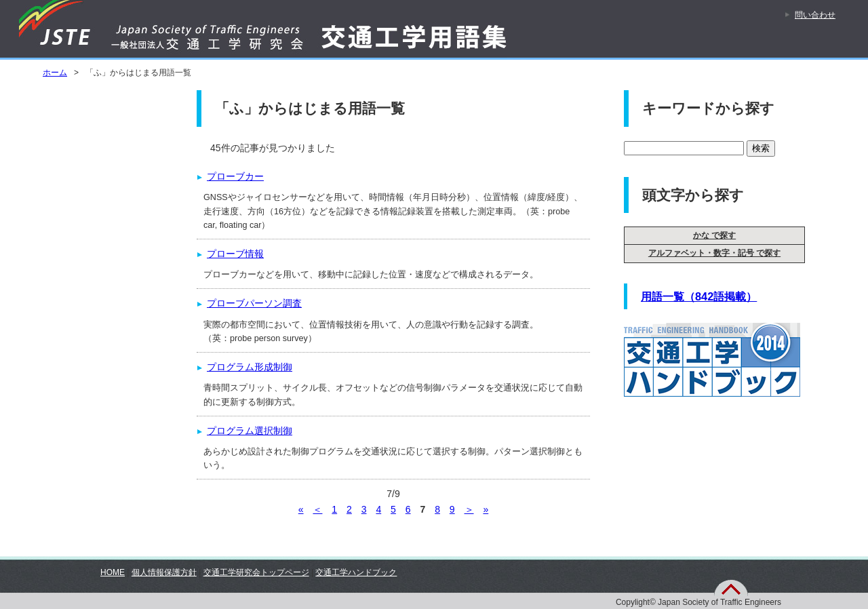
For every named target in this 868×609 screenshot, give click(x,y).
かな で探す (714, 235)
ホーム (55, 73)
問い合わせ (815, 15)
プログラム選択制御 (250, 431)
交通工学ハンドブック (356, 572)
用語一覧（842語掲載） (699, 296)
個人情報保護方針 (164, 572)
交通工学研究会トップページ (256, 572)
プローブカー (235, 176)
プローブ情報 (235, 254)
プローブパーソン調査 (254, 303)
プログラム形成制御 (250, 367)
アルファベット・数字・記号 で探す (714, 253)
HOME (113, 572)
